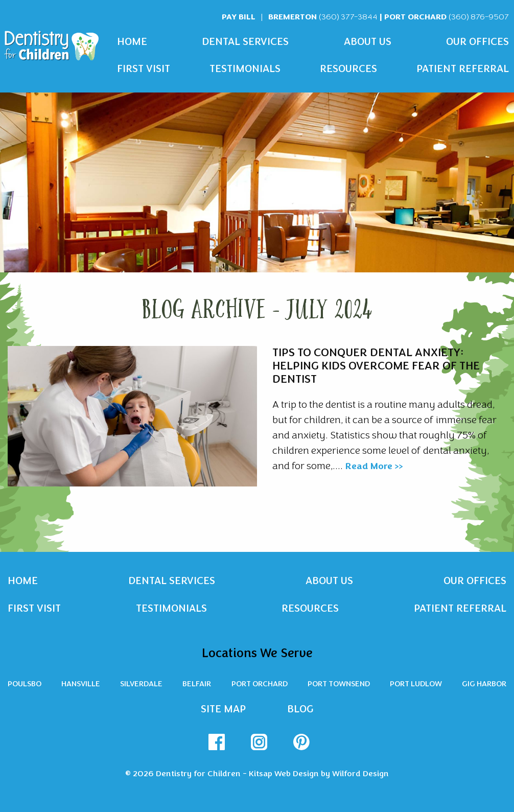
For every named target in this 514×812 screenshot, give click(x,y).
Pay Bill (239, 17)
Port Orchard (447, 17)
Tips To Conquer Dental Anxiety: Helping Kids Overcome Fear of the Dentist (376, 366)
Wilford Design (360, 774)
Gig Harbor (484, 684)
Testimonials (245, 69)
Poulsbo (25, 684)
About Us (368, 42)
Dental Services (245, 42)
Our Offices (477, 42)
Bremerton (323, 17)
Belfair (197, 684)
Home (132, 42)
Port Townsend (339, 684)
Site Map (223, 709)
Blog (300, 709)
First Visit (144, 69)
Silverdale (141, 684)
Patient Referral (463, 69)
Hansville (81, 684)
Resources (348, 69)
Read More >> (374, 466)
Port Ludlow (416, 684)
